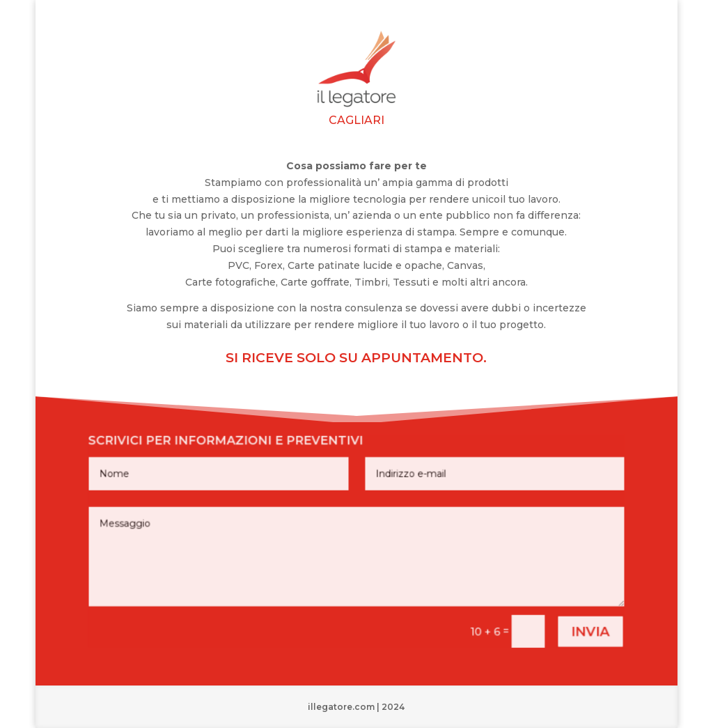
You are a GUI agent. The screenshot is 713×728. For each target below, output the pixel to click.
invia (574, 625)
